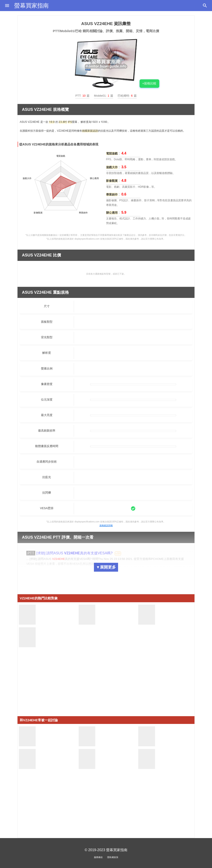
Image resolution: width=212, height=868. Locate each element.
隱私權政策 (113, 857)
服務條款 (98, 857)
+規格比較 (149, 83)
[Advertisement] (106, 685)
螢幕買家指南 (31, 6)
